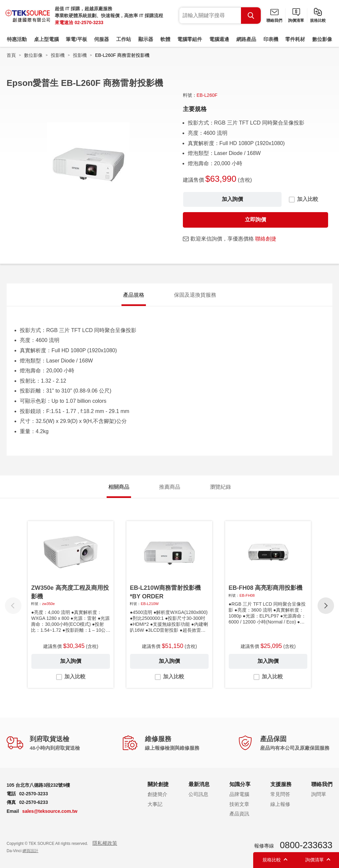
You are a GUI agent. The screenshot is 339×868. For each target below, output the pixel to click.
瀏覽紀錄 (220, 487)
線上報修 (280, 804)
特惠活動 (17, 39)
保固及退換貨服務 (195, 295)
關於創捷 (158, 784)
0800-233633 (306, 845)
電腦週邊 (219, 39)
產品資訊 (239, 814)
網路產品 (246, 39)
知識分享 (240, 784)
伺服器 (102, 39)
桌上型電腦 (46, 39)
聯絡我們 (274, 20)
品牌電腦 (239, 794)
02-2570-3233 (89, 22)
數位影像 (322, 39)
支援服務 (281, 784)
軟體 (165, 39)
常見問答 (280, 794)
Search (251, 16)
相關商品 (119, 487)
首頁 (11, 55)
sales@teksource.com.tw (50, 811)
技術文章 (239, 804)
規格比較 (318, 20)
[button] (326, 606)
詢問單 (319, 794)
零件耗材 (295, 39)
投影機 (58, 55)
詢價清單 (296, 20)
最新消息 (199, 784)
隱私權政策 (105, 843)
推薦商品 (170, 487)
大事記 (155, 804)
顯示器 (146, 39)
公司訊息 (198, 794)
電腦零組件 (190, 39)
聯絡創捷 (266, 239)
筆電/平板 (76, 39)
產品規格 (134, 295)
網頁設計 (30, 851)
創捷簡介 (157, 794)
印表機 (271, 39)
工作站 (124, 39)
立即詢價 (255, 220)
